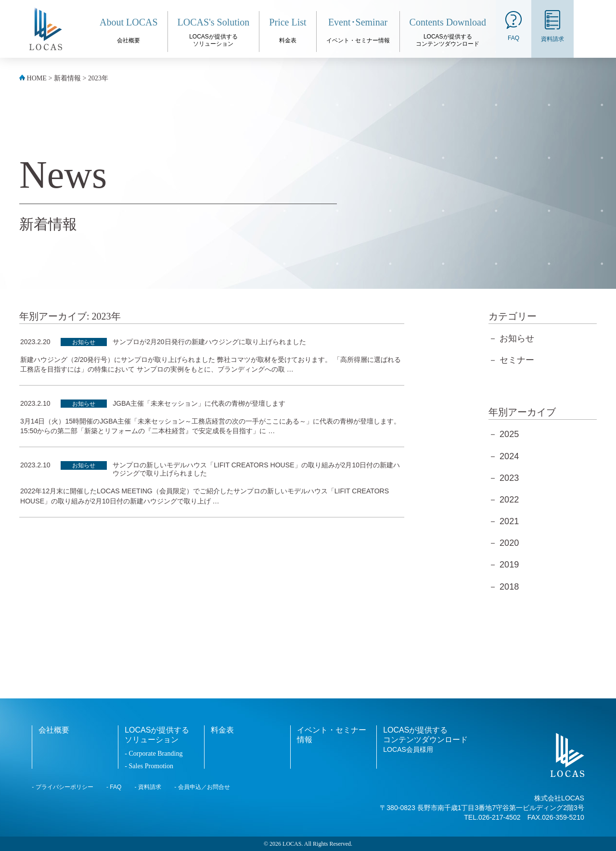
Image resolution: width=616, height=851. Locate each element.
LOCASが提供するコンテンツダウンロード (425, 740)
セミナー (517, 360)
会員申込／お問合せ (204, 787)
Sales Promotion (151, 766)
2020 (509, 543)
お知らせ (84, 342)
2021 (509, 521)
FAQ (115, 787)
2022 (509, 500)
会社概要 (54, 730)
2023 (509, 478)
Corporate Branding (155, 753)
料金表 (222, 730)
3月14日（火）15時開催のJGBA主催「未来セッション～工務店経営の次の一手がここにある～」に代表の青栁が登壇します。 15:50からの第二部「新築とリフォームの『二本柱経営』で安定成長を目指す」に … (210, 426)
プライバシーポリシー (64, 787)
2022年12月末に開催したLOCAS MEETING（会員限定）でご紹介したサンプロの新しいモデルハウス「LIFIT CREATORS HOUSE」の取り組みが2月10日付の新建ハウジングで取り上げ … (205, 496)
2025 (509, 434)
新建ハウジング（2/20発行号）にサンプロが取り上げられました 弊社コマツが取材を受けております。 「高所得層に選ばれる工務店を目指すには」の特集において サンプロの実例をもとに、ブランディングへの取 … (211, 364)
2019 (509, 565)
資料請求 (150, 787)
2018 (509, 587)
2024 (509, 456)
